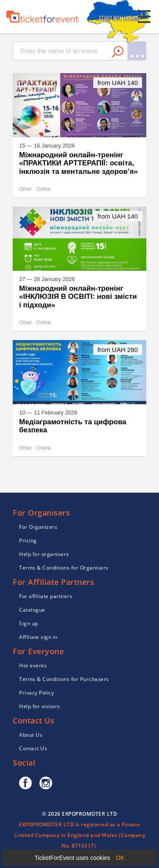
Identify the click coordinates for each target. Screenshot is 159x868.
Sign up (29, 623)
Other (25, 189)
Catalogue (32, 610)
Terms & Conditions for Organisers (64, 568)
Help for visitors (40, 706)
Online (44, 189)
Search (117, 52)
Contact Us (33, 748)
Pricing (28, 540)
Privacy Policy (36, 693)
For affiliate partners (46, 596)
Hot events (33, 665)
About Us (31, 735)
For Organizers (38, 527)
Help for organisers (44, 554)
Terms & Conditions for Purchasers (64, 679)
